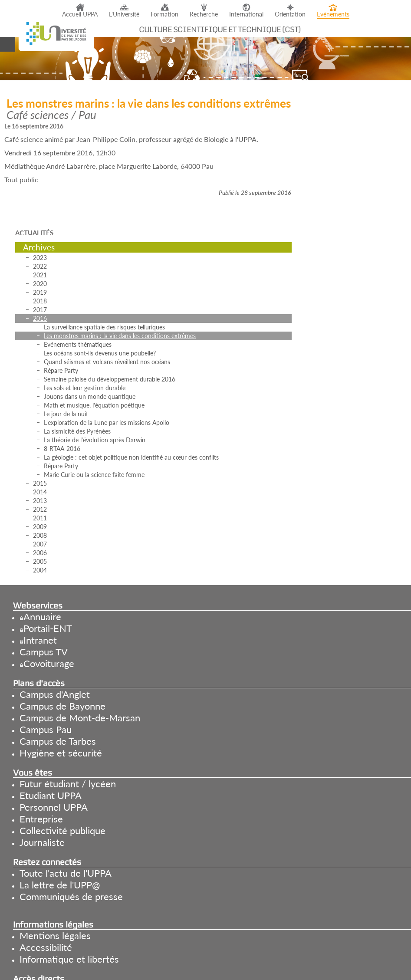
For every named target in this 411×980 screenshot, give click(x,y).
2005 (40, 561)
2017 (40, 310)
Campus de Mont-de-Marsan (80, 718)
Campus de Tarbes (58, 741)
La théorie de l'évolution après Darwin (95, 440)
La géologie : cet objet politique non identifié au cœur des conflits (131, 457)
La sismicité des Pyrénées (77, 431)
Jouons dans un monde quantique (90, 396)
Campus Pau (46, 729)
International (246, 14)
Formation (164, 14)
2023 (40, 258)
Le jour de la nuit (66, 414)
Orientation (290, 14)
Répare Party (61, 370)
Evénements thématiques (78, 344)
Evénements (333, 14)
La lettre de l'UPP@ (60, 885)
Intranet (40, 640)
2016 (40, 318)
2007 (40, 544)
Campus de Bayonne (62, 706)
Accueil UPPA (80, 14)
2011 (40, 518)
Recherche (204, 14)
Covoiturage (49, 663)
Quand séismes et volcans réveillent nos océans (107, 362)
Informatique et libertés (69, 959)
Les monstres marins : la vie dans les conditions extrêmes (120, 336)
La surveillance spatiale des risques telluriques (104, 327)
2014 (40, 492)
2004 (40, 570)
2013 (40, 501)
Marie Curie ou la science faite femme (94, 475)
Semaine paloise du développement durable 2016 (110, 379)
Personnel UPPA (54, 807)
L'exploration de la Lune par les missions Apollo (107, 423)
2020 (40, 284)
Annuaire (42, 617)
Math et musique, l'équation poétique (94, 405)
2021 (40, 275)
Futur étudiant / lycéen (68, 784)
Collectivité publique (62, 830)
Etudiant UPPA (51, 795)
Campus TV (44, 652)
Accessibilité (46, 947)
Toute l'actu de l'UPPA (66, 873)
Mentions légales (55, 936)
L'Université (124, 14)
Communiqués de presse (71, 896)
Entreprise (41, 819)
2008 (40, 535)
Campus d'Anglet (55, 694)
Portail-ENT (48, 628)
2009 (40, 527)
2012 (40, 509)
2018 (40, 301)
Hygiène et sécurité (61, 753)
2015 (40, 483)
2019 (40, 292)
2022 (40, 266)
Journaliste (42, 842)
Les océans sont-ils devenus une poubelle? (100, 353)
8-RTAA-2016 (62, 449)
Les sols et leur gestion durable (85, 388)
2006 (40, 553)
